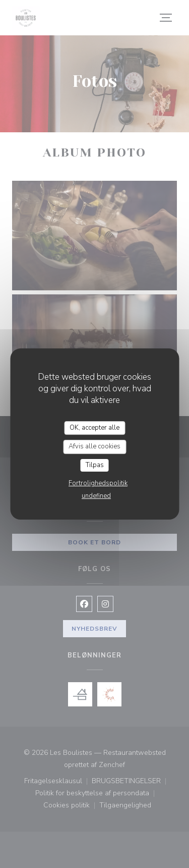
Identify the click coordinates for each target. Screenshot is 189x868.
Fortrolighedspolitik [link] (98, 483)
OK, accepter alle (94, 428)
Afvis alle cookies (94, 446)
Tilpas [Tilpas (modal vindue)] (95, 465)
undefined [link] (96, 496)
